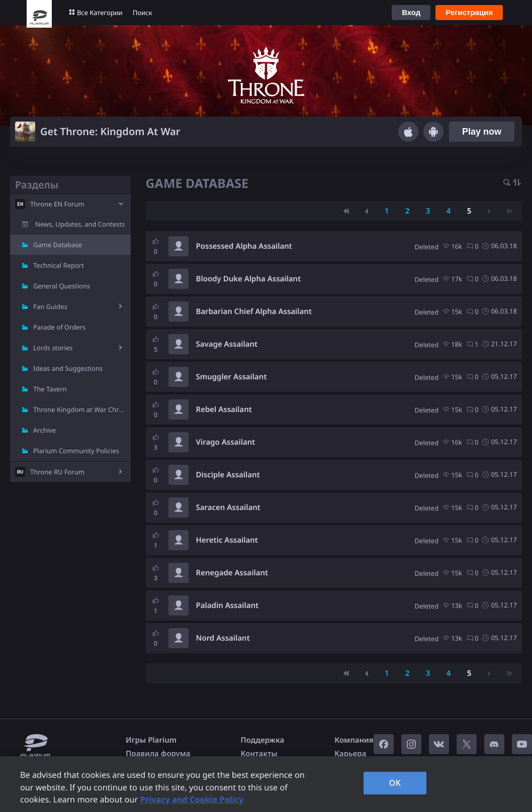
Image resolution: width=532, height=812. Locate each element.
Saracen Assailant (228, 507)
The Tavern (50, 389)
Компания (354, 740)
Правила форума (158, 754)
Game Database (58, 245)
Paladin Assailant (228, 605)
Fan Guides (50, 307)
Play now (482, 132)
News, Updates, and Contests (80, 224)
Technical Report (59, 265)
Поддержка (263, 740)
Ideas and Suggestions (68, 368)
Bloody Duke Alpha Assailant (249, 279)
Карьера (350, 754)
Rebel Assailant (224, 410)
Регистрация (469, 12)
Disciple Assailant (228, 475)
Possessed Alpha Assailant (244, 246)
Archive (45, 430)
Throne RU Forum (57, 472)
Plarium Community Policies (76, 451)
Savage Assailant (227, 344)
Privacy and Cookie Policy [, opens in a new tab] (192, 799)
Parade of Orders (59, 327)
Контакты (259, 754)
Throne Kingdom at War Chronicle (82, 410)
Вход (411, 12)
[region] (266, 784)
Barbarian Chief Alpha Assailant (254, 312)
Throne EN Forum (57, 204)
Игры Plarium (151, 740)
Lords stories (53, 348)
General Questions (62, 286)
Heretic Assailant (227, 540)
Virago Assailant (226, 442)
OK (395, 783)
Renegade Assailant (232, 573)
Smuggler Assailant (232, 377)
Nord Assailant (223, 638)
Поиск (143, 13)
